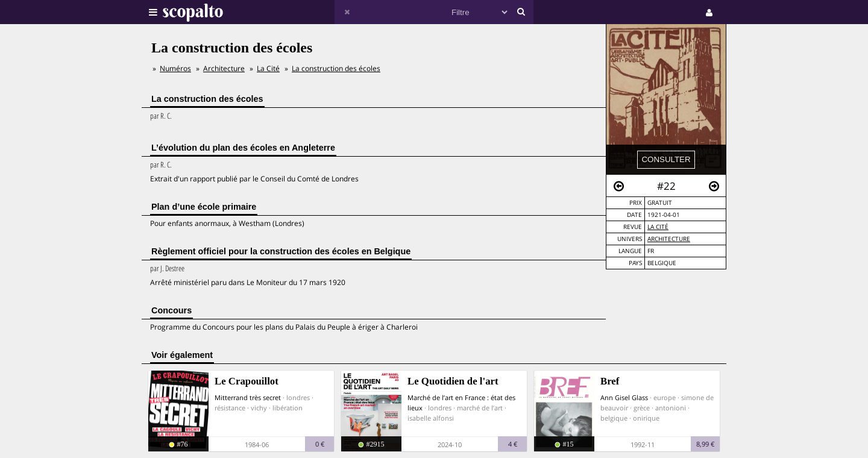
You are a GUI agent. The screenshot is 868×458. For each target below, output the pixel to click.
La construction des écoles (336, 68)
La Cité (658, 227)
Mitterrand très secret (248, 397)
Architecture (669, 239)
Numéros (175, 68)
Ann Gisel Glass (624, 397)
